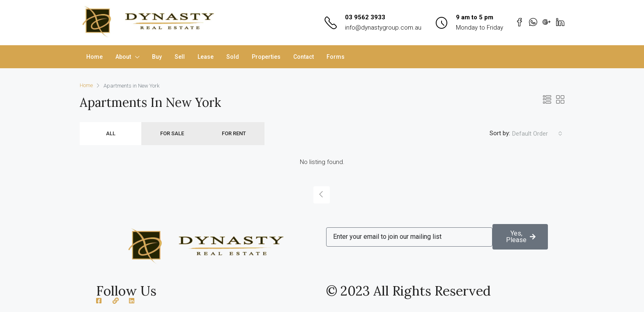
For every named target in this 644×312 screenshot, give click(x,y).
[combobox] (537, 134)
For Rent (234, 133)
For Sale (172, 133)
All (111, 133)
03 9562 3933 (365, 17)
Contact (304, 57)
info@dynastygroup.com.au (383, 28)
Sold (233, 57)
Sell (180, 57)
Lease (206, 57)
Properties (266, 57)
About (123, 57)
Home (94, 57)
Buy (157, 57)
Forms (336, 57)
